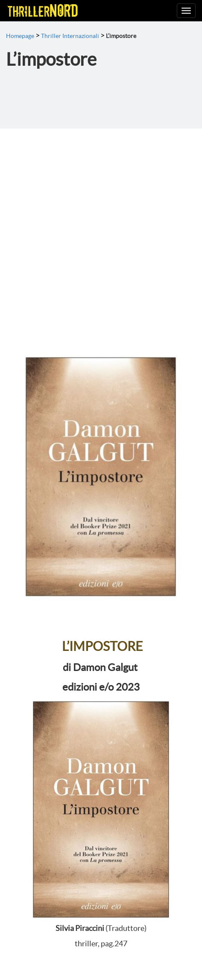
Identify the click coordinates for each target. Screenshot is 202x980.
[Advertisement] (101, 234)
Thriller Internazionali (70, 36)
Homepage (20, 36)
